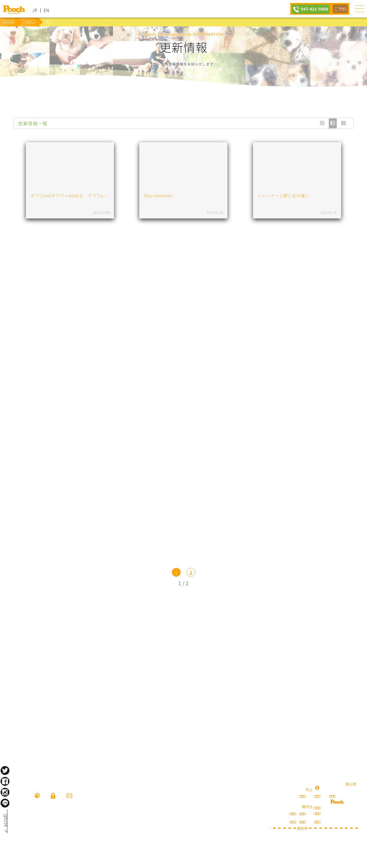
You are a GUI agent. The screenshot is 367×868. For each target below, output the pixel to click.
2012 (30, 22)
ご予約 (340, 9)
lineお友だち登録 (183, 647)
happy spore (70, 681)
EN (46, 10)
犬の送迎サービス (70, 647)
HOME (9, 22)
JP (35, 10)
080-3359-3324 (72, 829)
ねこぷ (297, 681)
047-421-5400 (312, 9)
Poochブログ (297, 647)
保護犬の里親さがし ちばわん (183, 681)
